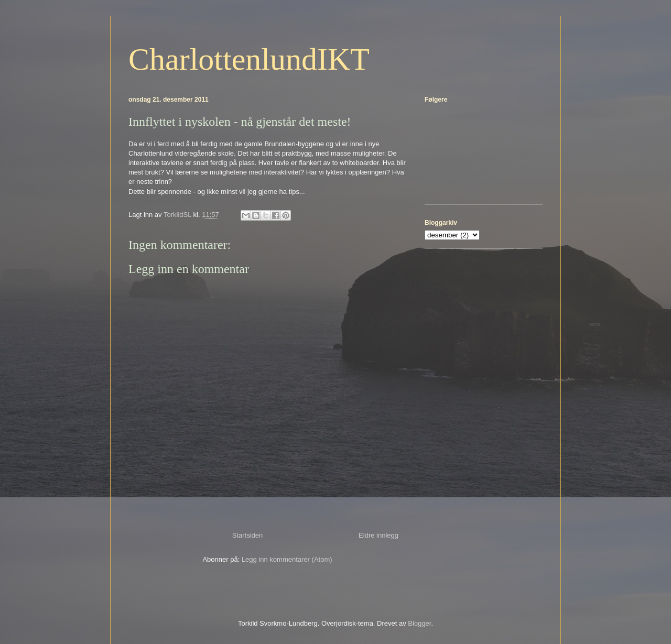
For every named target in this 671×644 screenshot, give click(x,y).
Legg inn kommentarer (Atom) (287, 559)
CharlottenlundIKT (249, 59)
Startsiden (248, 535)
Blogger (419, 623)
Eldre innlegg (378, 535)
